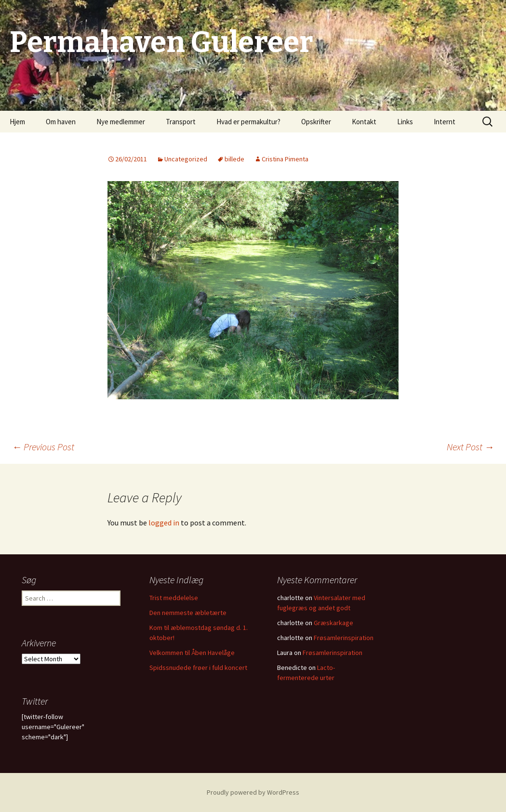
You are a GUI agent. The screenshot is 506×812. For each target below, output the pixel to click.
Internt (445, 122)
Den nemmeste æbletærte (188, 613)
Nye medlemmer (121, 122)
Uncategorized (186, 159)
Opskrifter (316, 122)
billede (234, 159)
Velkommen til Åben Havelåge (192, 653)
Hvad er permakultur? (248, 122)
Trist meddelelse (174, 598)
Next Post (470, 447)
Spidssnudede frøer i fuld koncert (198, 668)
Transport (181, 122)
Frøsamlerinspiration (344, 638)
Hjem (17, 122)
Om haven (61, 122)
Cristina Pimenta (285, 159)
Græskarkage (333, 623)
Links (405, 122)
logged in (164, 523)
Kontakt (364, 122)
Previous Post (43, 447)
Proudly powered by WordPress (253, 792)
